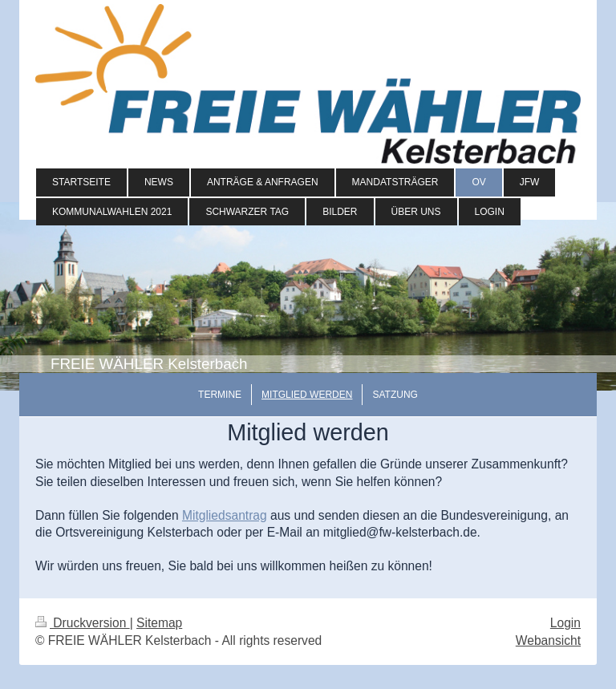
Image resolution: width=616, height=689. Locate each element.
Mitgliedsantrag (225, 515)
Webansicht (548, 640)
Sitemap (159, 623)
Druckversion (83, 623)
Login (565, 623)
